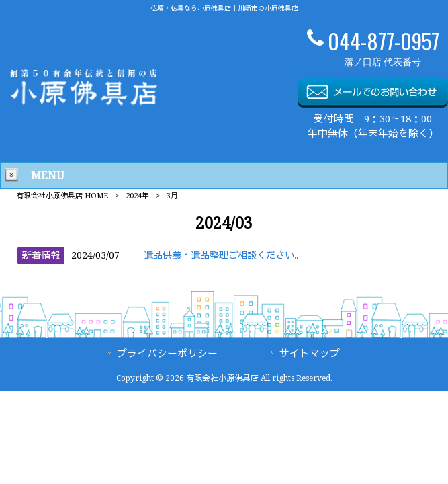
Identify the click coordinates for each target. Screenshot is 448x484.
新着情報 (41, 255)
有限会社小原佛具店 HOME (62, 196)
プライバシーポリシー (167, 354)
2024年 (137, 196)
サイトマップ (310, 354)
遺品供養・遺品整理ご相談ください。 (224, 255)
